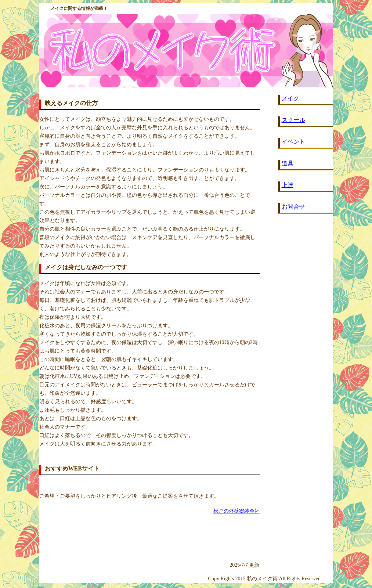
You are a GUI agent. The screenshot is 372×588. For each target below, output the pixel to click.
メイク (290, 98)
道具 (288, 163)
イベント (293, 142)
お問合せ (293, 207)
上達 (288, 185)
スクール (293, 120)
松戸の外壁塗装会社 (236, 511)
